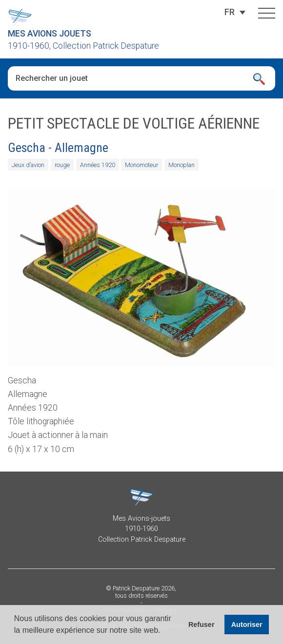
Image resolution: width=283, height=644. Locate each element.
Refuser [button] (202, 625)
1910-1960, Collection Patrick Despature (83, 46)
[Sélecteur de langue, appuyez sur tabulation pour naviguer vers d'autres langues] (230, 12)
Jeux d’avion (28, 164)
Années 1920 (98, 164)
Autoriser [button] (247, 625)
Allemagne (81, 148)
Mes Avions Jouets (50, 34)
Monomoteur (141, 164)
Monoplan (182, 164)
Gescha (27, 148)
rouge (62, 164)
